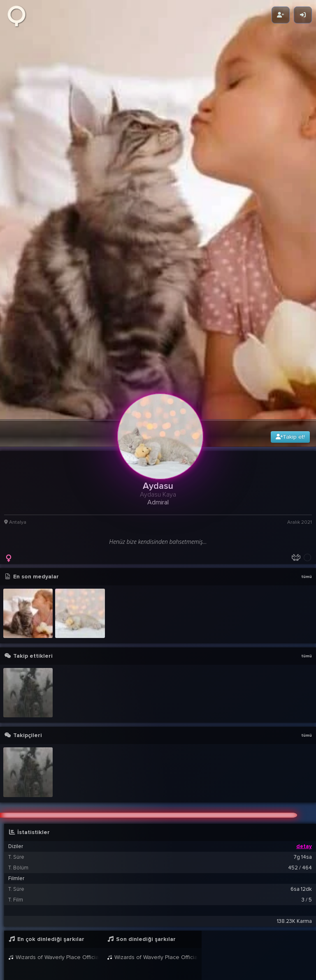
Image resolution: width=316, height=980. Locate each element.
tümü (307, 420)
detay (304, 690)
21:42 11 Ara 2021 (284, 943)
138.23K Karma (294, 765)
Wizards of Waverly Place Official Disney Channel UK (53, 801)
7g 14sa (303, 700)
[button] (160, 862)
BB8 (80, 928)
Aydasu (67, 902)
